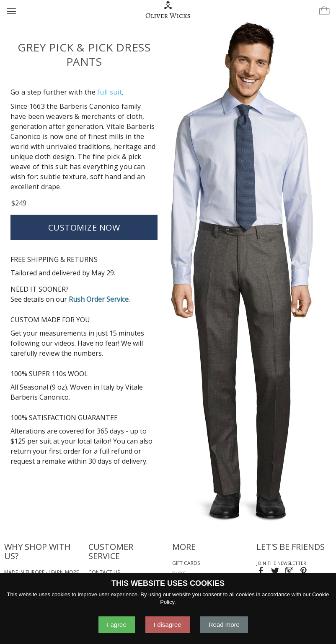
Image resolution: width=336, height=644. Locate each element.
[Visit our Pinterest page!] (304, 572)
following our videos (43, 343)
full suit (110, 92)
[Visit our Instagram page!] (289, 572)
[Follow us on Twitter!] (275, 572)
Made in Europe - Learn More (41, 572)
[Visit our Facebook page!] (261, 572)
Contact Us (104, 572)
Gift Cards (186, 563)
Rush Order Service (99, 299)
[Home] (168, 10)
